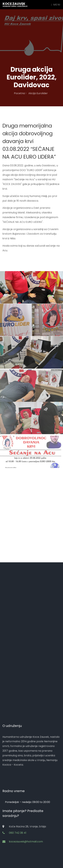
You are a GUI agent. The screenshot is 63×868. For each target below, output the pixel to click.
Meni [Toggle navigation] (56, 5)
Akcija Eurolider (38, 93)
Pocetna (20, 93)
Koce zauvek (15, 4)
